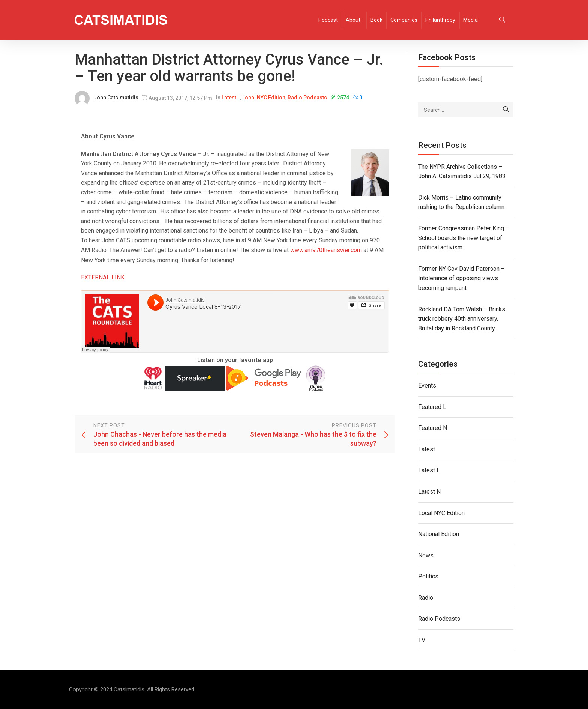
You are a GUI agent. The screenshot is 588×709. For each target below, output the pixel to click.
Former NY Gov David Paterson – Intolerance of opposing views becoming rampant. (461, 278)
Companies (404, 20)
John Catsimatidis (116, 98)
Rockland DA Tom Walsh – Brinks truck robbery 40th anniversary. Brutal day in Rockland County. (462, 319)
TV (422, 640)
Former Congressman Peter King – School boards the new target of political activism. (464, 238)
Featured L (432, 407)
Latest (427, 449)
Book (376, 20)
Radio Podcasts (307, 98)
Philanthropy (440, 20)
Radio (426, 598)
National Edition (439, 534)
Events (427, 385)
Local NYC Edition (264, 98)
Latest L (231, 98)
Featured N (433, 428)
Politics (428, 576)
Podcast (328, 20)
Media (470, 20)
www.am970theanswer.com (326, 250)
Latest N (429, 492)
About (353, 20)
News (426, 555)
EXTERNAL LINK (103, 277)
